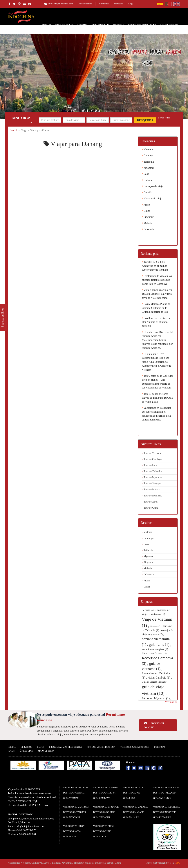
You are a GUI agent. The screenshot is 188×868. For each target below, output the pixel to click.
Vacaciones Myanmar (76, 807)
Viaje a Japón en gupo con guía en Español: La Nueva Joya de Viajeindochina (157, 294)
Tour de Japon (151, 502)
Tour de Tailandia (153, 471)
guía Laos (129, 798)
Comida (147, 192)
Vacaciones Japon (74, 826)
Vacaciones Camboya (106, 788)
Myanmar (148, 168)
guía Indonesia (162, 817)
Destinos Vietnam (74, 793)
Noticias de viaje (152, 198)
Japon (147, 581)
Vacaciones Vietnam (75, 788)
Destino (82, 25)
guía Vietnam (71, 798)
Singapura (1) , (156, 626)
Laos (145, 174)
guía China (100, 836)
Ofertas (119, 25)
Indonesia (148, 229)
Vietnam (147, 149)
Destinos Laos (132, 793)
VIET (175, 863)
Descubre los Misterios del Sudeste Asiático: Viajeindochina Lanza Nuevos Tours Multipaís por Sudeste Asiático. (158, 340)
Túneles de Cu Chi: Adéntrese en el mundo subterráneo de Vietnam (155, 266)
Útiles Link (26, 751)
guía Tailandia (162, 798)
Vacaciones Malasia (135, 807)
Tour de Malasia (152, 490)
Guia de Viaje (100, 25)
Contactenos (169, 25)
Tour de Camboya (153, 459)
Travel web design (155, 863)
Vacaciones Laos (133, 788)
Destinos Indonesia (165, 812)
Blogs (131, 4)
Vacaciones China (104, 826)
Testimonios (103, 4)
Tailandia (148, 162)
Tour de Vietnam (152, 453)
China (146, 211)
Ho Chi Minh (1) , (150, 610)
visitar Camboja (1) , (160, 678)
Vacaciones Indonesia (167, 807)
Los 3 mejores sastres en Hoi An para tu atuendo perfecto (156, 322)
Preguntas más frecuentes (66, 747)
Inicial (47, 25)
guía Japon (70, 836)
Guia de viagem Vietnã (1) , (155, 682)
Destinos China (102, 831)
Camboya (148, 155)
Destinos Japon (72, 831)
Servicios (118, 4)
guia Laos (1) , (160, 645)
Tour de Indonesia (153, 496)
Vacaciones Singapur (106, 807)
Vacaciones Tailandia (167, 788)
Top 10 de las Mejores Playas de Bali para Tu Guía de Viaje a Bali (157, 398)
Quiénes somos (85, 4)
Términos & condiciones (135, 747)
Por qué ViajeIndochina (101, 747)
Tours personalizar (142, 25)
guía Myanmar (72, 817)
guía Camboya (102, 798)
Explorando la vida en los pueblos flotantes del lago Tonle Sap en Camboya (157, 280)
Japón (146, 205)
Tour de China (151, 508)
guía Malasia (131, 817)
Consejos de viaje (153, 186)
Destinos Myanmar (75, 812)
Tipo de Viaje (64, 25)
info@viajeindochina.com (60, 4)
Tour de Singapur (153, 483)
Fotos (11, 751)
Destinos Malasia (134, 812)
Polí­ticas (160, 747)
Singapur (148, 217)
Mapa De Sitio (46, 751)
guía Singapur (102, 817)
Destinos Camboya (104, 793)
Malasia (147, 223)
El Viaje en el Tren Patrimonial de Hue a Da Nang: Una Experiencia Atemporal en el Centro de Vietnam (157, 362)
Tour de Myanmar (153, 477)
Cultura (147, 180)
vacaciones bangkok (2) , (156, 649)
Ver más (171, 702)
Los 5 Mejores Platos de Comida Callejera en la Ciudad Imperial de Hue (156, 308)
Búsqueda (145, 120)
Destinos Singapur (104, 812)
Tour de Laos (151, 465)
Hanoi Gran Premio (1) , (154, 653)
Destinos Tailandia (165, 793)
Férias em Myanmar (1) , (157, 698)
